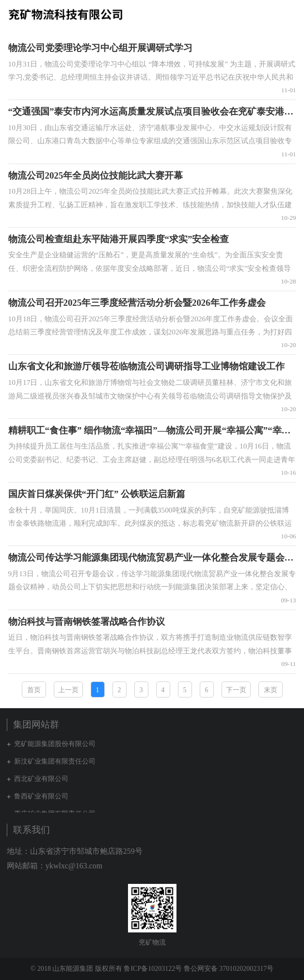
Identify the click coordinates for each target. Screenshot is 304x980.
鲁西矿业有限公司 (41, 796)
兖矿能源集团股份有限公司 (55, 744)
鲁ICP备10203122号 (153, 969)
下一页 (236, 690)
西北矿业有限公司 (41, 779)
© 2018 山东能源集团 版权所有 (76, 969)
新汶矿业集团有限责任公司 (55, 761)
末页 (271, 690)
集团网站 (272, 14)
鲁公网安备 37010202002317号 (229, 969)
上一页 (68, 690)
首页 (34, 690)
